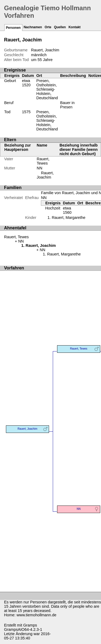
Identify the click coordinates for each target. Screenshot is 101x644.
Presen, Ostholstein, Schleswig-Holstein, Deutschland (47, 89)
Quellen (60, 27)
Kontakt (74, 27)
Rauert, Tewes (43, 161)
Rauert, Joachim (45, 175)
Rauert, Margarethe (69, 218)
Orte (48, 27)
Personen (13, 28)
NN (39, 168)
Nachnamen (33, 27)
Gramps (30, 625)
